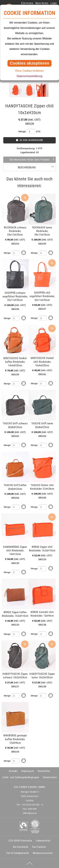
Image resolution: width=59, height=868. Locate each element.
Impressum (28, 771)
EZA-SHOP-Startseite (20, 841)
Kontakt (13, 771)
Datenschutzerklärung (29, 76)
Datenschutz (50, 777)
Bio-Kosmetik (21, 847)
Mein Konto (42, 3)
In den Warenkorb (31, 140)
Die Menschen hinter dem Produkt (30, 160)
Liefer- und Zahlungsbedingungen (21, 777)
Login (54, 3)
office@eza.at (30, 813)
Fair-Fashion (39, 847)
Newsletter (44, 771)
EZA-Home (27, 3)
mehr (6, 196)
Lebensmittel (43, 841)
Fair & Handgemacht (18, 853)
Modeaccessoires (43, 853)
